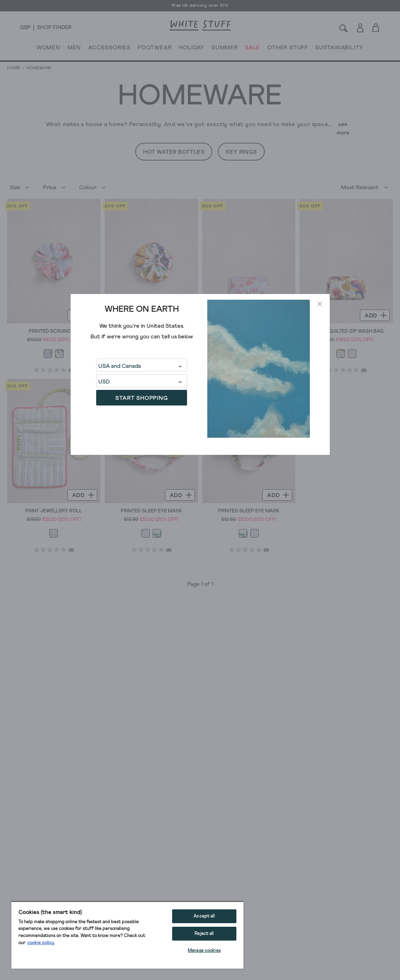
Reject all (204, 934)
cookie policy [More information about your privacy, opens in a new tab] (41, 943)
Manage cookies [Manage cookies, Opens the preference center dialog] (204, 951)
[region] (127, 935)
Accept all (204, 916)
